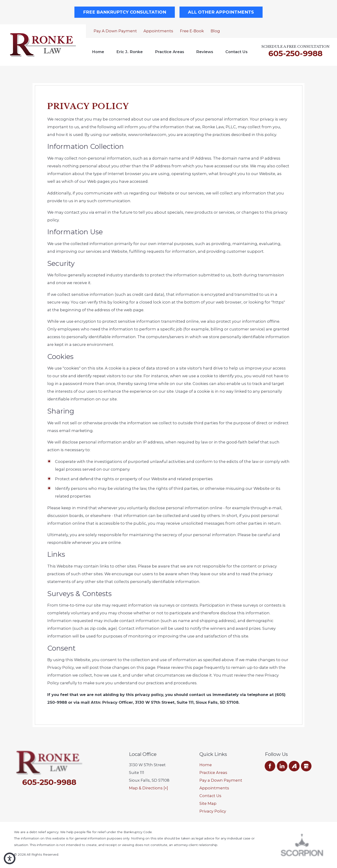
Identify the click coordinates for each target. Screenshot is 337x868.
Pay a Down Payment (115, 31)
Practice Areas (170, 52)
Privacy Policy (213, 811)
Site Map (208, 803)
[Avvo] (294, 766)
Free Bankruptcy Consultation (125, 12)
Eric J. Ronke (130, 52)
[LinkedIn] (282, 766)
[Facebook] (270, 766)
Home (98, 52)
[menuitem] (98, 52)
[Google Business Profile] (306, 766)
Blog (215, 31)
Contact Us (236, 52)
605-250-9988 (295, 53)
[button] (10, 858)
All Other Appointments (221, 12)
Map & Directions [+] (148, 788)
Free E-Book (192, 31)
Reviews (205, 52)
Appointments (158, 31)
